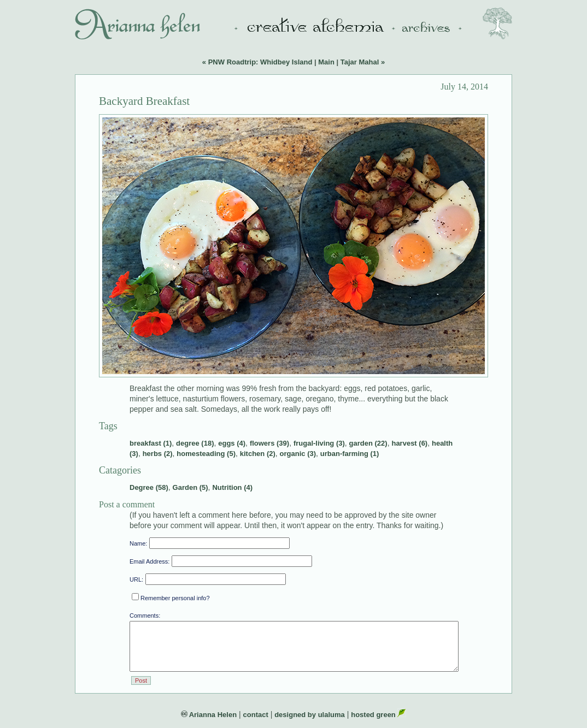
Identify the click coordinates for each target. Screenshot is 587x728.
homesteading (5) (206, 454)
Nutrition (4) (232, 487)
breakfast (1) (151, 443)
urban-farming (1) (350, 454)
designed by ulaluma (310, 715)
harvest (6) (409, 443)
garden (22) (368, 443)
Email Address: (149, 561)
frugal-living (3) (319, 443)
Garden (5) (190, 487)
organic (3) (298, 454)
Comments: (145, 615)
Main (326, 62)
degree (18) (195, 443)
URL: (136, 579)
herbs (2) (158, 454)
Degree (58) (149, 487)
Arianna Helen (209, 715)
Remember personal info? (171, 598)
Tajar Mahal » (363, 62)
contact (256, 715)
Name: (138, 543)
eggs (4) (232, 443)
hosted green (378, 715)
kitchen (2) (258, 454)
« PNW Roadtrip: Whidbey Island (257, 62)
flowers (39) (269, 443)
